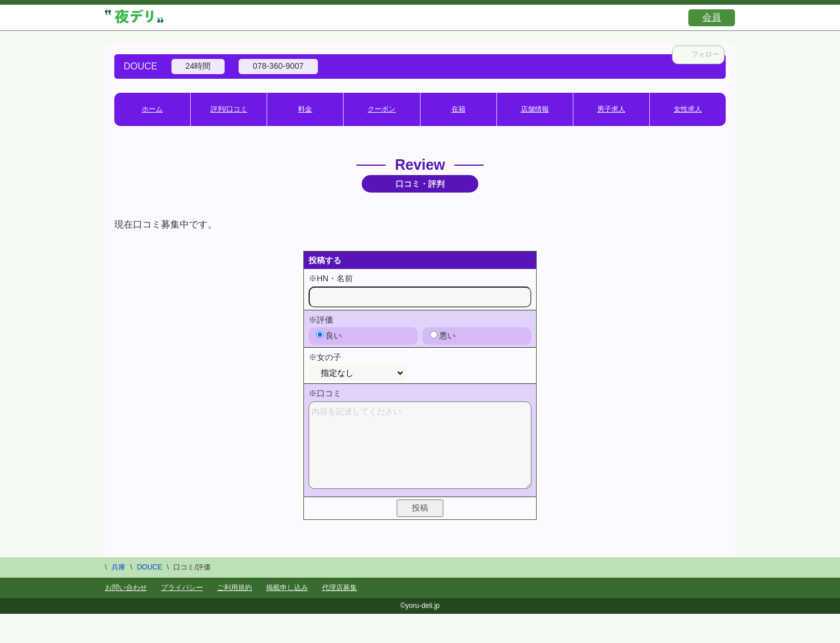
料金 (305, 109)
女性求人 (688, 109)
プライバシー (182, 588)
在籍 (459, 109)
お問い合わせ (126, 588)
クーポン (381, 109)
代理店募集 (339, 588)
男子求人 (611, 109)
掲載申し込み (287, 588)
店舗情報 (535, 109)
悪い (443, 336)
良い (329, 336)
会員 (712, 17)
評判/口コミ (229, 109)
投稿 (420, 508)
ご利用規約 (235, 588)
